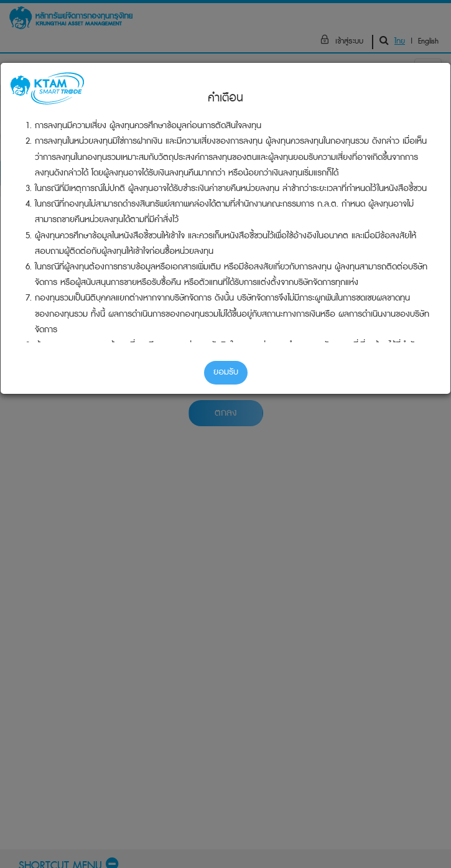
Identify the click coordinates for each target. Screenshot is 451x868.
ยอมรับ (226, 372)
